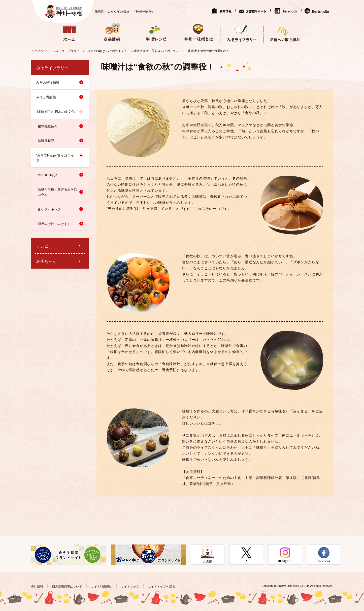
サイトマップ (130, 587)
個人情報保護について (67, 587)
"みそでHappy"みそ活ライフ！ (106, 51)
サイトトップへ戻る (161, 587)
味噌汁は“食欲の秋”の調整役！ (208, 51)
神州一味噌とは (198, 32)
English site (317, 11)
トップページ (40, 51)
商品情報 (112, 32)
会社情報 (223, 11)
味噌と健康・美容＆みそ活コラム (156, 51)
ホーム (69, 32)
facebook (286, 11)
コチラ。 (215, 423)
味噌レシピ (155, 32)
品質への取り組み (285, 32)
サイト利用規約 (102, 587)
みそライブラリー (241, 32)
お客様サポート (253, 11)
